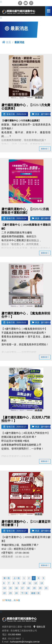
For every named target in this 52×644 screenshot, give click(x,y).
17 (22, 588)
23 (10, 593)
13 (42, 583)
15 (10, 588)
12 (36, 583)
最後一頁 (35, 593)
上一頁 (17, 578)
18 (28, 588)
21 (46, 588)
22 (4, 593)
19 (34, 588)
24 (16, 593)
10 (24, 583)
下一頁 (24, 593)
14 (4, 588)
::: (1, 2)
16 (16, 588)
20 (40, 588)
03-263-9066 (14, 634)
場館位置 (39, 627)
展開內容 (45, 149)
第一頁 (7, 578)
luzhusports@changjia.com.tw (25, 642)
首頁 (7, 42)
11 (30, 583)
